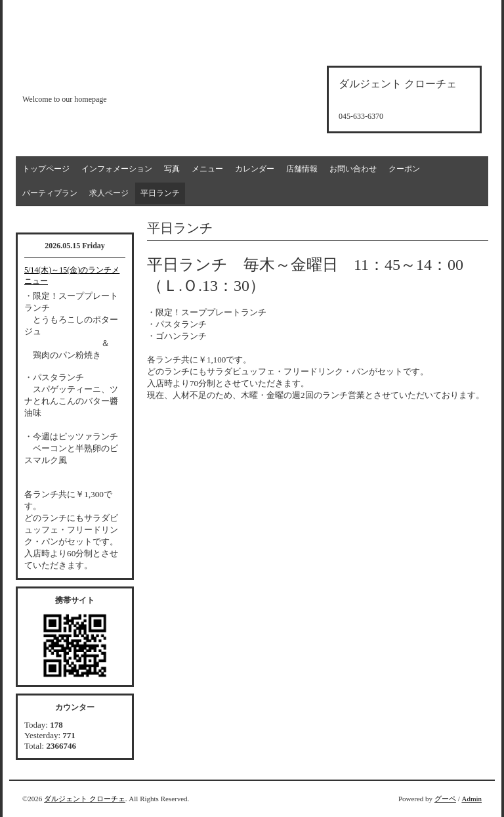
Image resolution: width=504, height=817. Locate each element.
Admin (472, 799)
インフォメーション (117, 169)
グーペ (445, 799)
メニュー (207, 169)
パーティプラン (50, 193)
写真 (172, 169)
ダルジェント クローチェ (85, 799)
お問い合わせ (353, 169)
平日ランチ (160, 193)
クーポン (404, 169)
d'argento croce (88, 77)
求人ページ (109, 193)
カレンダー (255, 169)
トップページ (46, 169)
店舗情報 (302, 169)
